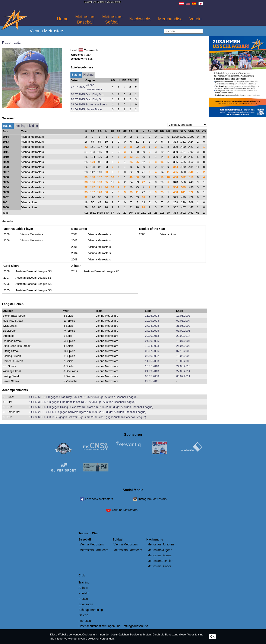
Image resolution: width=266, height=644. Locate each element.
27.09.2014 (183, 371)
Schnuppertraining (91, 610)
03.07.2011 (183, 376)
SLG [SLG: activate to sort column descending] (183, 131)
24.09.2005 (152, 341)
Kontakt (84, 593)
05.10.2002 (152, 356)
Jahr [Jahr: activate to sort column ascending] (5, 131)
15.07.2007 (183, 341)
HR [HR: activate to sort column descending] (125, 131)
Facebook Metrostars (99, 499)
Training (84, 582)
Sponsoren (86, 604)
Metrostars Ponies (160, 555)
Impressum (86, 621)
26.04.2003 (183, 346)
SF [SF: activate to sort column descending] (156, 131)
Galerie (83, 615)
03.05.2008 (152, 376)
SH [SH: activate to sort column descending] (150, 131)
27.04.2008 (152, 326)
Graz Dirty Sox (95, 94)
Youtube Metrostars (125, 510)
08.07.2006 (152, 351)
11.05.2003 (152, 316)
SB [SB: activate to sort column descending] (198, 131)
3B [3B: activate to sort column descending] (119, 131)
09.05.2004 (183, 321)
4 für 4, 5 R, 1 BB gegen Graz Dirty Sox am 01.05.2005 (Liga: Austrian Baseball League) (83, 397)
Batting (76, 75)
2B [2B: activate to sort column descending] (113, 131)
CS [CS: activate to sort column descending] (204, 131)
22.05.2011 (152, 381)
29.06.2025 (78, 104)
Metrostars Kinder (159, 566)
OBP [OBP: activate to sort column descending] (191, 131)
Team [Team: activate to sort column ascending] (25, 131)
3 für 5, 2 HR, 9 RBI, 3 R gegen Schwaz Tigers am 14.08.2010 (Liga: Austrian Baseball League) (88, 412)
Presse (83, 599)
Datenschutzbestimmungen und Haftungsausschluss (113, 626)
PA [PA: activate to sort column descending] (93, 131)
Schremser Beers (96, 104)
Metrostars (85, 19)
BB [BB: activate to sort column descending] (162, 131)
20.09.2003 (152, 321)
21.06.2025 (78, 109)
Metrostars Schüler (160, 561)
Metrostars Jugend (160, 550)
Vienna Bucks (94, 109)
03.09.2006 (183, 331)
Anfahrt (83, 588)
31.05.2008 (183, 326)
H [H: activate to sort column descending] (106, 131)
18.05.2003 (183, 316)
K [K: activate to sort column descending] (143, 131)
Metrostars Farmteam (94, 550)
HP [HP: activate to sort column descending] (168, 131)
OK (212, 637)
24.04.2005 (152, 331)
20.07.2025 (78, 94)
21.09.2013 (152, 371)
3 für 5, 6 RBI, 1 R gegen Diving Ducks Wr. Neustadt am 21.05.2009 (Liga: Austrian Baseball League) (91, 407)
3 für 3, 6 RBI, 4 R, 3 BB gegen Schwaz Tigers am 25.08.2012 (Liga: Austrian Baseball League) (87, 417)
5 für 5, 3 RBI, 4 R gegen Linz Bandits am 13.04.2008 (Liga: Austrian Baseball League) (82, 402)
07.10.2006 (183, 351)
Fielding (33, 126)
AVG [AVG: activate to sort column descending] (175, 131)
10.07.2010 (152, 366)
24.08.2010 (183, 366)
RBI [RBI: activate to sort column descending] (131, 131)
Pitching (88, 75)
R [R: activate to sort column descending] (137, 131)
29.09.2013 (152, 336)
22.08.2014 (183, 336)
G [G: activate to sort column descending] (86, 131)
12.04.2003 (152, 346)
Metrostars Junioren (161, 544)
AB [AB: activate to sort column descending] (100, 131)
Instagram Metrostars (152, 499)
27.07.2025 (78, 87)
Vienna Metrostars (92, 544)
